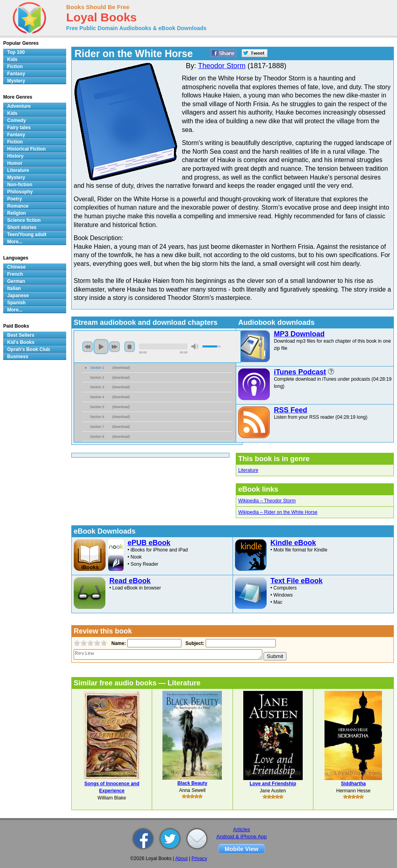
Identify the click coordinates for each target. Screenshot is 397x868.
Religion (16, 213)
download (121, 368)
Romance (18, 206)
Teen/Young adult (27, 235)
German (16, 281)
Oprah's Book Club (29, 349)
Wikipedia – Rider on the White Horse (278, 512)
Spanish (16, 303)
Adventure (19, 106)
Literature (248, 470)
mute (195, 346)
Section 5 (97, 407)
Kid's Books (21, 342)
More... (15, 242)
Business (18, 357)
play (101, 347)
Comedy (16, 120)
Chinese (16, 267)
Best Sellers (21, 335)
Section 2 (97, 378)
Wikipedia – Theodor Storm (267, 501)
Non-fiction (20, 185)
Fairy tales (19, 128)
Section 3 (97, 387)
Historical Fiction (26, 149)
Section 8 (97, 437)
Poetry (14, 199)
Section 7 (97, 427)
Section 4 (97, 397)
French (15, 274)
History (15, 156)
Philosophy (20, 192)
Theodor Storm (222, 66)
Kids (12, 59)
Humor (15, 163)
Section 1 (97, 368)
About (181, 858)
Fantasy (16, 74)
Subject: (194, 643)
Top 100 (16, 52)
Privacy (199, 858)
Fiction (15, 67)
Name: (118, 643)
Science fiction (24, 220)
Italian (14, 288)
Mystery (16, 81)
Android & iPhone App (241, 837)
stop (130, 347)
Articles (241, 829)
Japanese (18, 296)
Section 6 (97, 417)
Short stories (22, 227)
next (115, 347)
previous (88, 347)
